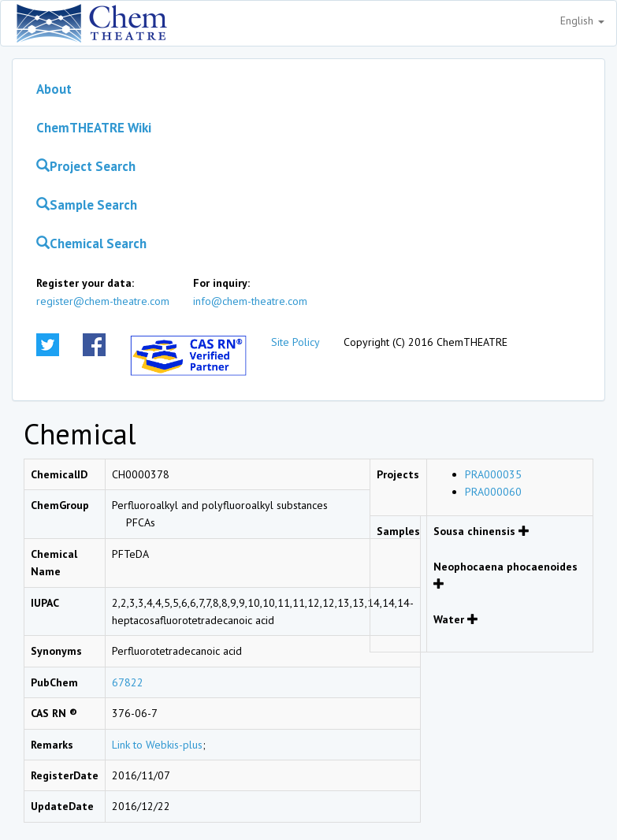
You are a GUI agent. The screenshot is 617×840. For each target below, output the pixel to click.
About (54, 89)
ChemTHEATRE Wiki (94, 128)
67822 (128, 682)
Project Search (86, 166)
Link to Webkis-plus (157, 745)
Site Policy (295, 342)
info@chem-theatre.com (250, 301)
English (582, 20)
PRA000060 (493, 492)
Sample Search (87, 205)
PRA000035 (493, 474)
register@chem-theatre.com (103, 301)
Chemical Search (91, 243)
